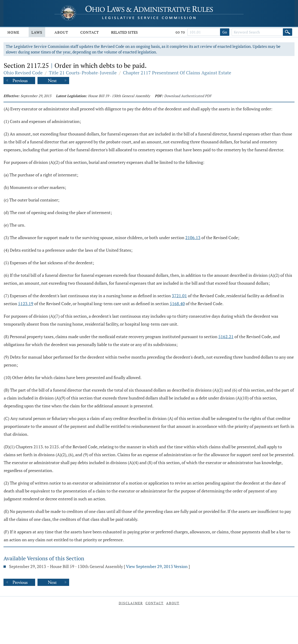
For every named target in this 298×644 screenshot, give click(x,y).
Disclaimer (131, 603)
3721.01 (179, 296)
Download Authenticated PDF (188, 96)
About (61, 32)
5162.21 (226, 337)
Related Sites (124, 32)
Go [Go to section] (225, 32)
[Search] (288, 32)
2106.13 (193, 238)
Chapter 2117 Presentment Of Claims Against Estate (177, 73)
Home (13, 32)
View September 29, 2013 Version (157, 566)
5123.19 (26, 304)
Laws (37, 32)
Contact (90, 32)
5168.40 (177, 304)
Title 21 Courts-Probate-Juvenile (83, 73)
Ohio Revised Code (23, 73)
